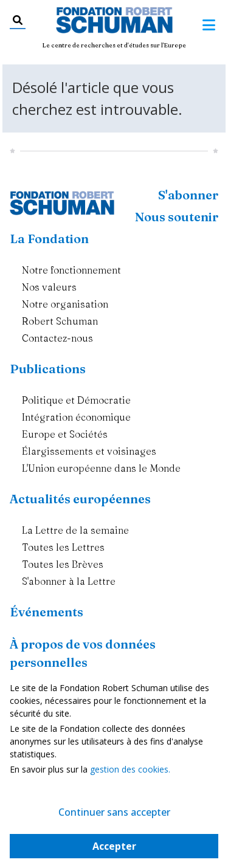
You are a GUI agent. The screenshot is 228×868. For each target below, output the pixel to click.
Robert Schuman (60, 321)
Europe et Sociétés (65, 434)
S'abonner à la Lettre (69, 581)
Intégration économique (76, 417)
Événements (47, 612)
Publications (48, 369)
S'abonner (188, 195)
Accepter (114, 846)
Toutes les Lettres (63, 547)
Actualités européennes (80, 499)
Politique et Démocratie (76, 400)
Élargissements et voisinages (89, 451)
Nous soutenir (177, 217)
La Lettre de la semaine (75, 530)
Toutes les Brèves (63, 564)
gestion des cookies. (130, 769)
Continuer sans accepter (114, 812)
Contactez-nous (57, 338)
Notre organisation (65, 304)
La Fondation (49, 239)
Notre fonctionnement (71, 270)
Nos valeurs (49, 287)
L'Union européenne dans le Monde (101, 468)
